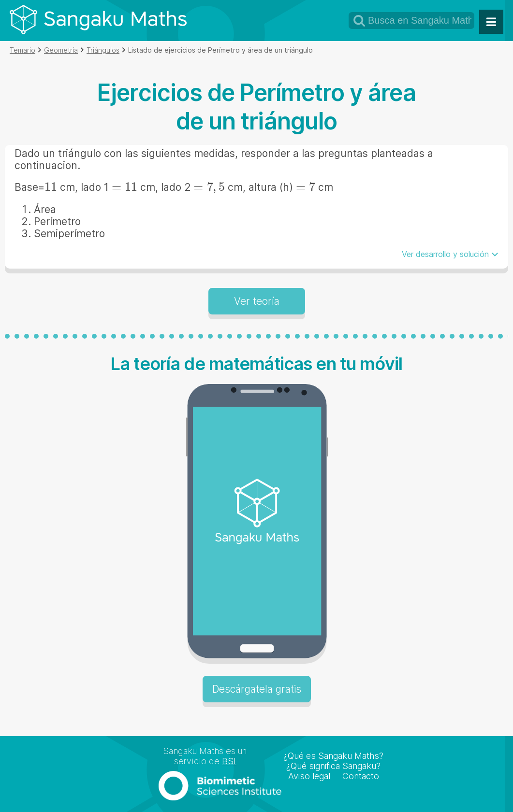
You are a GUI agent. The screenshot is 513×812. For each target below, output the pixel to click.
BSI (229, 761)
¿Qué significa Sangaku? (333, 766)
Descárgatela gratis (257, 689)
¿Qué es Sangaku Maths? (333, 756)
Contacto (361, 776)
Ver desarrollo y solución (445, 254)
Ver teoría (257, 301)
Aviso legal (309, 776)
